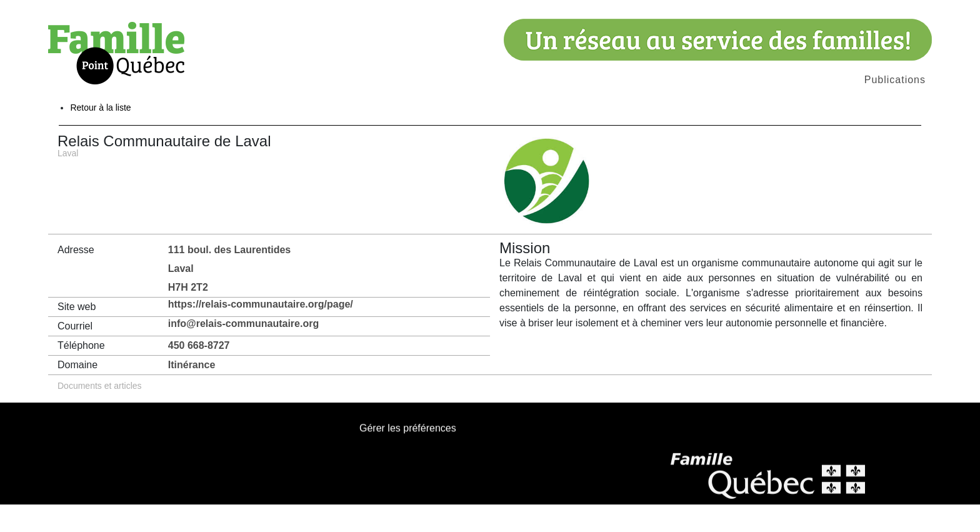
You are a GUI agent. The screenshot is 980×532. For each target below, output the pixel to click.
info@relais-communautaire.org (243, 351)
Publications (895, 80)
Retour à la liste (100, 135)
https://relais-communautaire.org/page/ (261, 332)
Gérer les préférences (408, 457)
